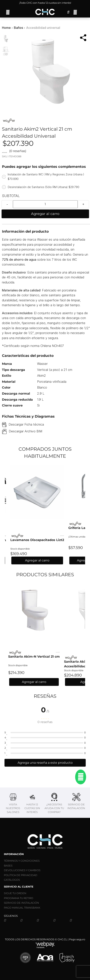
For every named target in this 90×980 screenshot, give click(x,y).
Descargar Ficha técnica (26, 424)
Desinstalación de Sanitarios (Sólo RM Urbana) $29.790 (44, 187)
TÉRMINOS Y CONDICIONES (22, 861)
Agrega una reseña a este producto (45, 763)
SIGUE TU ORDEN (15, 893)
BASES (8, 866)
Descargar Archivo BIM (25, 431)
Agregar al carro (45, 214)
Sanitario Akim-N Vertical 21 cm (34, 657)
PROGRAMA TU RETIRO (19, 898)
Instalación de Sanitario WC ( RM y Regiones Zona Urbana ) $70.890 (46, 176)
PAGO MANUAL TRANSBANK (22, 908)
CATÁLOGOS (12, 880)
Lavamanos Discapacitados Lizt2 (37, 540)
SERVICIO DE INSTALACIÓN (21, 903)
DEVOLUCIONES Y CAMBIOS (22, 870)
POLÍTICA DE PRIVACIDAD (21, 875)
